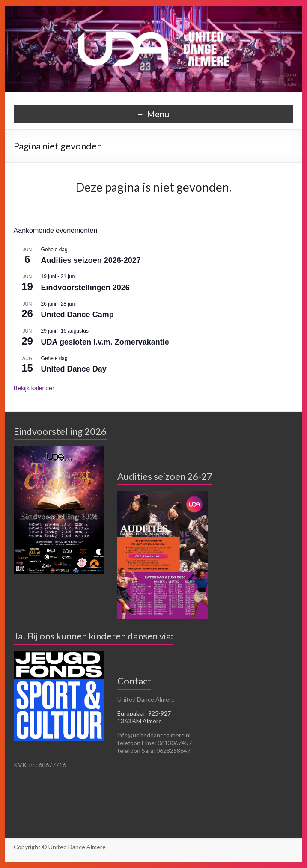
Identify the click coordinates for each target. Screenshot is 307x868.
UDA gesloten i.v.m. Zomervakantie (105, 342)
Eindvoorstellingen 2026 (85, 288)
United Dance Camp (77, 315)
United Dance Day (74, 369)
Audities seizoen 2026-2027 (91, 260)
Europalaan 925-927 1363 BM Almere (144, 717)
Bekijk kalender (34, 388)
